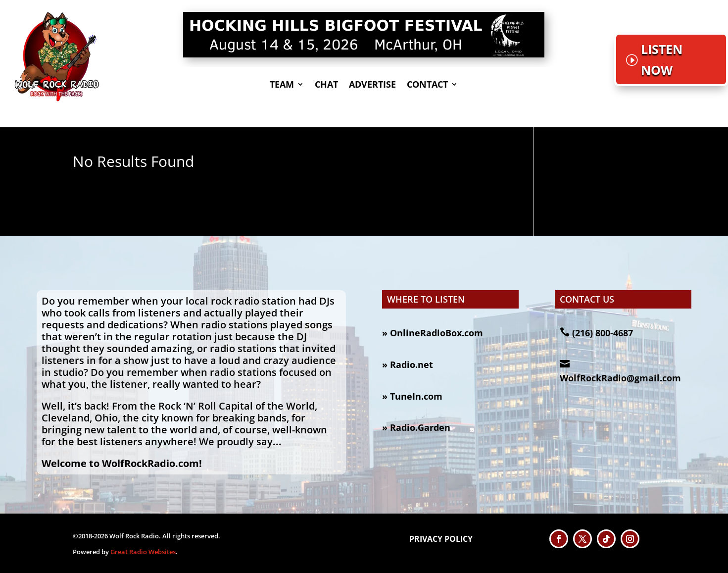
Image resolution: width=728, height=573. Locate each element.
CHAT (326, 85)
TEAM (282, 85)
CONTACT (427, 85)
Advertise (372, 85)
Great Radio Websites (143, 552)
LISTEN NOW (662, 60)
